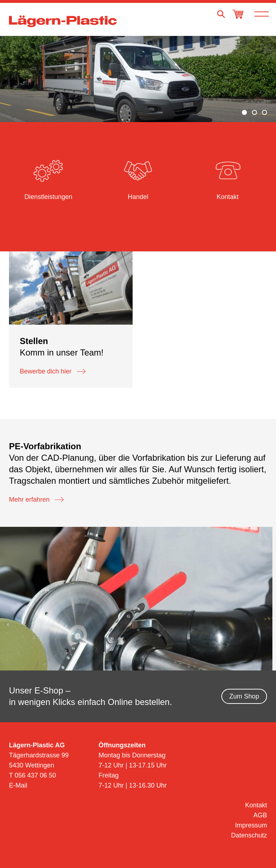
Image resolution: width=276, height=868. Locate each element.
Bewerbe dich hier (53, 371)
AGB (260, 815)
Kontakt (256, 805)
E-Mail (18, 785)
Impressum (251, 825)
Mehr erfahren (36, 500)
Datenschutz (249, 835)
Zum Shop (244, 696)
